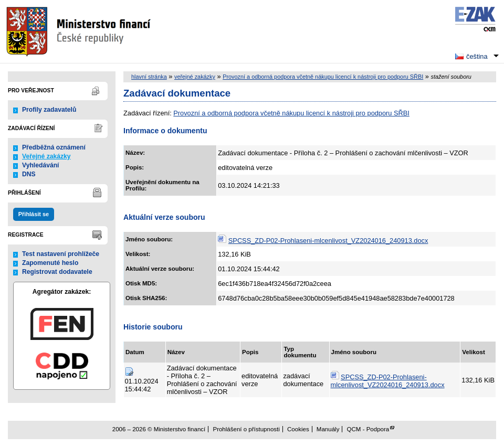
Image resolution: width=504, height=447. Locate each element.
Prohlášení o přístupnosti (246, 429)
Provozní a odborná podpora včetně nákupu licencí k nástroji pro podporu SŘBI (323, 77)
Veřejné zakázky (46, 156)
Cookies (298, 429)
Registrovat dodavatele (57, 272)
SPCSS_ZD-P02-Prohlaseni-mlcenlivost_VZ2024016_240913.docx (328, 241)
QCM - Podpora (368, 429)
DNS (29, 174)
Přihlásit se (34, 214)
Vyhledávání (41, 165)
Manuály (328, 429)
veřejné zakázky (195, 77)
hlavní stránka (149, 77)
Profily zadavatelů (49, 110)
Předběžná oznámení (54, 147)
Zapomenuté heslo (50, 263)
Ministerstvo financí (80, 31)
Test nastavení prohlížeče (61, 254)
